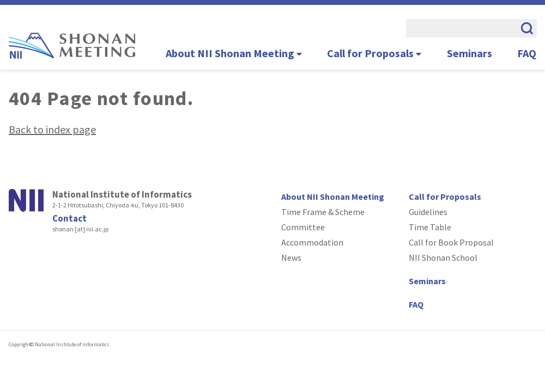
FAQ (527, 53)
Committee (303, 227)
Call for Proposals (374, 53)
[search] (461, 28)
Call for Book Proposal (451, 242)
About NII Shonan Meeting (234, 53)
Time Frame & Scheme (323, 212)
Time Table (430, 227)
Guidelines (428, 212)
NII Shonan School (443, 258)
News (291, 258)
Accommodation (312, 242)
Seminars (470, 53)
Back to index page (52, 129)
